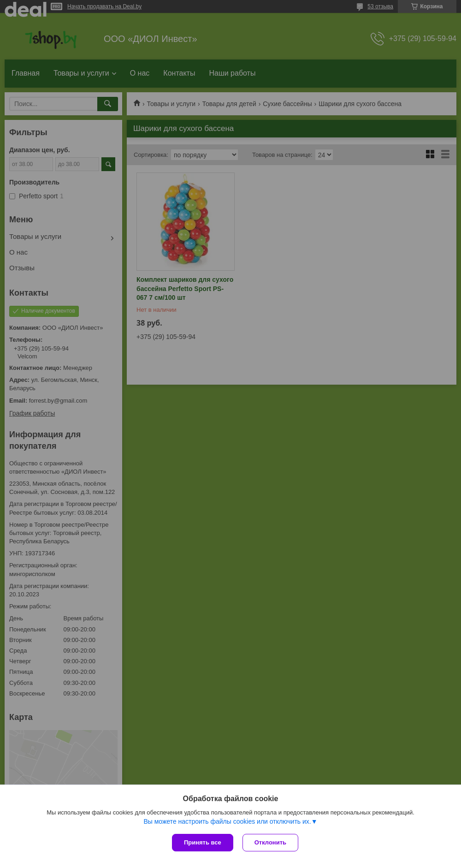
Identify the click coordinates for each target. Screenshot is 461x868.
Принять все (203, 842)
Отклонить (270, 842)
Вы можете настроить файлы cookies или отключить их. (227, 821)
